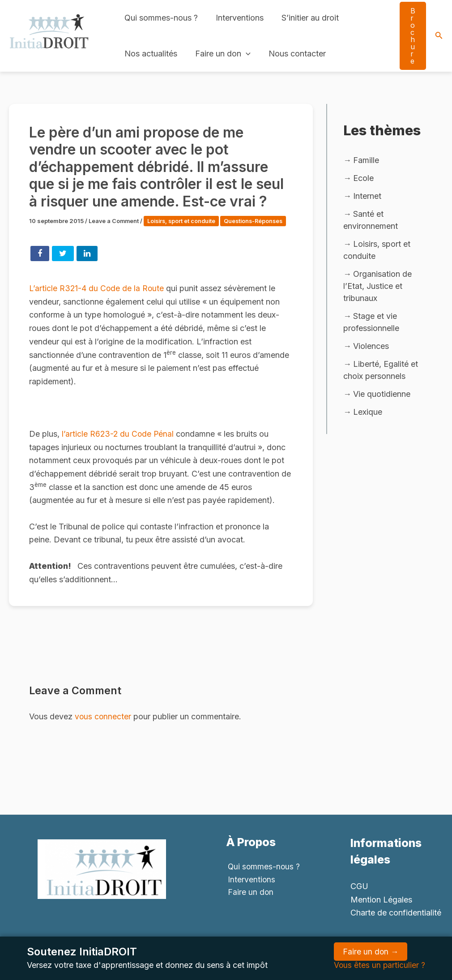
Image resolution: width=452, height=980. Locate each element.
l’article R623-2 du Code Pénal (120, 442)
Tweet (63, 262)
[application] (243, 54)
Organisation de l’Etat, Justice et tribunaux (377, 287)
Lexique (368, 414)
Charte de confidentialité (396, 913)
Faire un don (220, 54)
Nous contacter (293, 54)
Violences (371, 348)
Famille (366, 160)
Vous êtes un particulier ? (379, 965)
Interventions (237, 18)
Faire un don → (370, 952)
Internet (367, 196)
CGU (359, 886)
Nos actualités (150, 54)
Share (40, 262)
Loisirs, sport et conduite (184, 221)
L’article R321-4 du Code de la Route (97, 297)
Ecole (363, 178)
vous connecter (103, 725)
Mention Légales (381, 900)
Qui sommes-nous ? (160, 18)
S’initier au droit (306, 18)
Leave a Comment (114, 221)
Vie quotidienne (382, 396)
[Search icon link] (439, 36)
